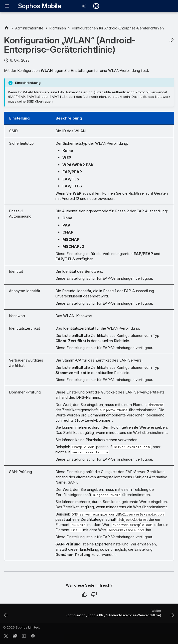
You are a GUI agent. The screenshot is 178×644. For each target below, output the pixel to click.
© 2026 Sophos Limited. (21, 627)
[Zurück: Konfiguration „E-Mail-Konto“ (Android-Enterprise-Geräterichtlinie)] (6, 615)
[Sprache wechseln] (96, 6)
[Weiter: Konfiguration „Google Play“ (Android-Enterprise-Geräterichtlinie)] (119, 615)
